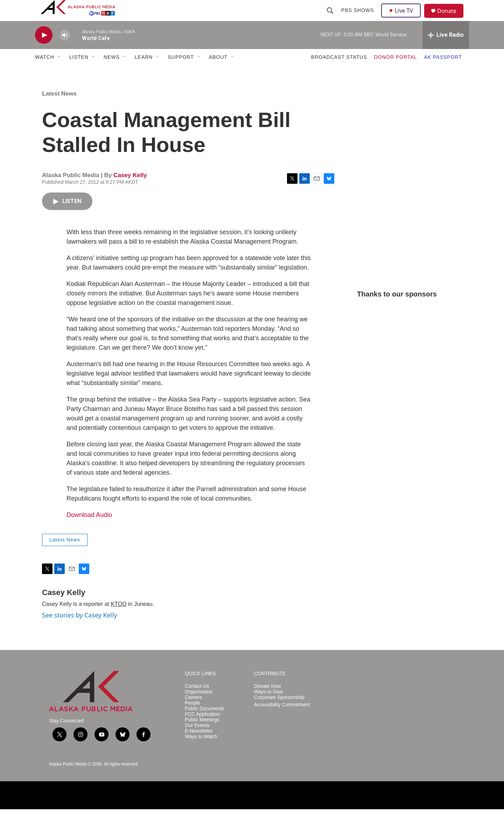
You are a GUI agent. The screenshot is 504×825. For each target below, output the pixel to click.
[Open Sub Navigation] (59, 73)
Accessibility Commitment (282, 721)
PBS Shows (358, 18)
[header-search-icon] (331, 18)
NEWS (112, 73)
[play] (44, 51)
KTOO (119, 620)
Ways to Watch (201, 752)
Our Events (197, 741)
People (192, 719)
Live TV (403, 18)
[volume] (65, 51)
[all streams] (446, 51)
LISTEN (79, 73)
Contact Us (197, 702)
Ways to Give (269, 708)
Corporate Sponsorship (279, 713)
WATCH (45, 73)
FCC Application (202, 730)
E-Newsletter (199, 747)
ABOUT (218, 73)
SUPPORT (181, 73)
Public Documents (205, 724)
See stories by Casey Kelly (80, 631)
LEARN (144, 73)
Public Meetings (202, 736)
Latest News (59, 109)
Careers (194, 713)
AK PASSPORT (443, 73)
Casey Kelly (130, 191)
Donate (451, 19)
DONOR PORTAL (396, 73)
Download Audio (89, 531)
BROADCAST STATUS (339, 73)
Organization (199, 708)
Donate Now (268, 702)
